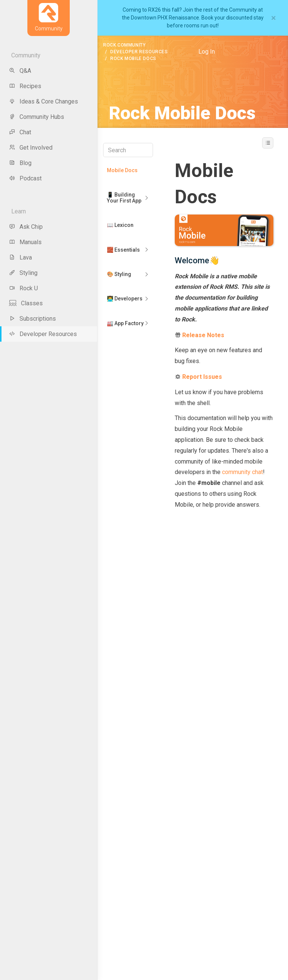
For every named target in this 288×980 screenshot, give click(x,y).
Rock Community (124, 45)
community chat (242, 472)
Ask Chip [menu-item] (26, 227)
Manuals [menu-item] (25, 242)
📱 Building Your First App (124, 197)
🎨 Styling (119, 274)
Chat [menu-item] (20, 132)
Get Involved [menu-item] (31, 148)
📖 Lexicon (120, 225)
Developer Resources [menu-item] (43, 334)
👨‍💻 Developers (125, 299)
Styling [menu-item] (23, 273)
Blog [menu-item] (20, 163)
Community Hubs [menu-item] (37, 117)
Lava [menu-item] (20, 257)
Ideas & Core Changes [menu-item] (43, 101)
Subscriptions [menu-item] (32, 319)
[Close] (274, 18)
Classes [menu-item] (26, 303)
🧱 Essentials (123, 250)
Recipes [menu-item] (25, 86)
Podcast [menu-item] (25, 178)
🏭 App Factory (125, 323)
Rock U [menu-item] (23, 288)
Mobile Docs (122, 170)
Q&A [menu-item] (20, 71)
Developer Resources (139, 52)
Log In (207, 52)
